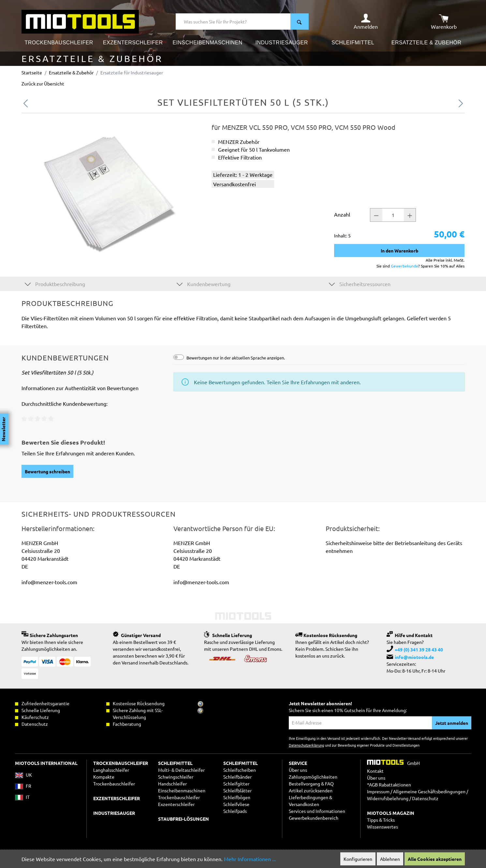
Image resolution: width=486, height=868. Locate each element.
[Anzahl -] (376, 215)
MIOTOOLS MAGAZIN (391, 813)
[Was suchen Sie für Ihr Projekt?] (233, 22)
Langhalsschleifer (111, 770)
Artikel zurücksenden (311, 790)
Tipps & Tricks (381, 820)
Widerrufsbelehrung (388, 798)
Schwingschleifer (176, 777)
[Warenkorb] (444, 22)
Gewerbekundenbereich (314, 818)
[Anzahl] (393, 215)
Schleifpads (235, 811)
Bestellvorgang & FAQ (311, 784)
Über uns (298, 770)
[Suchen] (300, 22)
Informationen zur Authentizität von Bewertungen (80, 388)
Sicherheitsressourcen (360, 284)
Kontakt (375, 771)
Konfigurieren (358, 859)
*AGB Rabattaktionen (389, 784)
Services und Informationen (317, 811)
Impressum (378, 791)
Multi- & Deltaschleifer (181, 770)
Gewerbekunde (405, 266)
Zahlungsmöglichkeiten (313, 777)
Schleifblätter (237, 790)
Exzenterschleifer (176, 804)
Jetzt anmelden (452, 723)
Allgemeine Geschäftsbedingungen (429, 791)
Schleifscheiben (240, 770)
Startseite (32, 72)
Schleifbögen (237, 797)
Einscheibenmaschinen (182, 790)
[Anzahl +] (410, 215)
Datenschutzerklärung (306, 745)
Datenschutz (425, 798)
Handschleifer (172, 784)
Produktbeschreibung (55, 284)
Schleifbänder (237, 777)
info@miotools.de (414, 657)
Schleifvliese (236, 804)
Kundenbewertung (204, 284)
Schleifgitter (236, 784)
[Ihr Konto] (366, 22)
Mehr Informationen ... (250, 859)
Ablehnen (390, 859)
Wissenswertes (383, 827)
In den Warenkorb (399, 251)
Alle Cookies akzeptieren (435, 859)
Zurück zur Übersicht (43, 84)
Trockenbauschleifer (179, 797)
